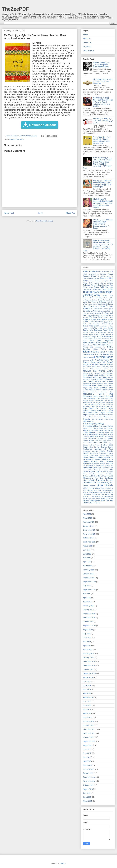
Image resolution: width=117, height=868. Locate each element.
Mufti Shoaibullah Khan (92, 398)
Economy (90, 315)
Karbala (106, 354)
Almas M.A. (88, 283)
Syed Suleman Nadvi (90, 470)
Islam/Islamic (91, 352)
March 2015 (88, 801)
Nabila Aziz (94, 409)
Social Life (110, 459)
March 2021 (88, 602)
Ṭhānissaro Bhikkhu (90, 476)
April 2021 (87, 598)
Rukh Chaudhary (89, 439)
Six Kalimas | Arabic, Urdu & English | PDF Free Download (103, 81)
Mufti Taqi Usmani (107, 398)
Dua (85, 315)
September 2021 (89, 590)
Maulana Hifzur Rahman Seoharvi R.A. (98, 369)
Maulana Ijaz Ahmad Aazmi (98, 371)
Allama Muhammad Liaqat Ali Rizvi (101, 281)
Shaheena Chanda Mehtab (94, 451)
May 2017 (87, 757)
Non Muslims (109, 415)
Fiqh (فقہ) (87, 324)
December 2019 (89, 661)
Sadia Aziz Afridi (100, 443)
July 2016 (87, 793)
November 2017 (89, 733)
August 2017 (88, 745)
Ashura (106, 285)
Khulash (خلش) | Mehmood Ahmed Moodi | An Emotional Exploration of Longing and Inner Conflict (103, 203)
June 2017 (87, 753)
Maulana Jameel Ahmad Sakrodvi (94, 373)
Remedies (86, 437)
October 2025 (88, 538)
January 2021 (88, 610)
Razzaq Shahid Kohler (91, 435)
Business (95, 300)
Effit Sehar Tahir (95, 317)
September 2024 (89, 582)
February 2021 (89, 606)
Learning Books (104, 357)
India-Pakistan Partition (100, 343)
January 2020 (88, 657)
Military (106, 386)
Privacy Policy (88, 51)
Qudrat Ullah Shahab (106, 430)
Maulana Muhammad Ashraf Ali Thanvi (98, 376)
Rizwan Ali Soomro (106, 437)
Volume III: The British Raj (103, 494)
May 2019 (87, 689)
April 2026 (87, 514)
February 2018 (89, 721)
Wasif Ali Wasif (107, 499)
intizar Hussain (98, 345)
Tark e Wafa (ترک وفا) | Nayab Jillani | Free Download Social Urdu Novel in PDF (102, 140)
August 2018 (88, 697)
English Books (90, 319)
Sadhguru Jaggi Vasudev (104, 441)
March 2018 (88, 717)
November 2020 (89, 618)
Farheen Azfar (94, 322)
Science (104, 447)
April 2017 (87, 761)
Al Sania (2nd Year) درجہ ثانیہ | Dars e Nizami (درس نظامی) (103, 121)
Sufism (102, 461)
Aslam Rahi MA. (101, 287)
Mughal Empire (88, 400)
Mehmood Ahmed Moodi (93, 385)
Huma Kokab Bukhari (105, 337)
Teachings (110, 474)
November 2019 (89, 665)
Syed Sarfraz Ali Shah (105, 468)
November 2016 (89, 781)
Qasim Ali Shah (93, 430)
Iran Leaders (95, 347)
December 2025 (89, 530)
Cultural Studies (92, 304)
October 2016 (88, 785)
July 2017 (87, 749)
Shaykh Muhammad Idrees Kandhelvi (98, 455)
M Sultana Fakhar (102, 360)
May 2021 (87, 594)
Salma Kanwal (94, 447)
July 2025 (87, 550)
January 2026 (88, 526)
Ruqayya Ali (102, 439)
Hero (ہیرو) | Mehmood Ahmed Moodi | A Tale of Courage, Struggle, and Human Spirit (102, 184)
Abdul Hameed (90, 272)
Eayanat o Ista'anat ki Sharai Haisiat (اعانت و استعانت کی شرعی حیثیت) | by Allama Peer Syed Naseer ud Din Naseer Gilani (98, 246)
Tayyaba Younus (96, 474)
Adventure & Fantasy (97, 274)
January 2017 (88, 773)
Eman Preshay (108, 317)
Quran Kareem (89, 432)
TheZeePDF (15, 9)
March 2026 (88, 518)
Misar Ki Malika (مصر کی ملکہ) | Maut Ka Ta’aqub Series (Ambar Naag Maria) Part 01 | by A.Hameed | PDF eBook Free (98, 163)
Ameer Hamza (100, 283)
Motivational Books (94, 394)
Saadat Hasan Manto (17, 139)
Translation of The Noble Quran (98, 483)
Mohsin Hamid (108, 390)
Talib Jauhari (101, 472)
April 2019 (87, 693)
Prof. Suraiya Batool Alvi (98, 428)
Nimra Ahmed (99, 415)
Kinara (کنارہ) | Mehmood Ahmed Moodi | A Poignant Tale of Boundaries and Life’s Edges (103, 224)
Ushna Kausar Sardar (92, 488)
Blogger (63, 863)
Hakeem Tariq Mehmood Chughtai (101, 332)
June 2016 (87, 797)
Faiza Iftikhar (102, 320)
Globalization (103, 326)
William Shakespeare (91, 501)
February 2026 (89, 522)
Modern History (95, 390)
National (86, 411)
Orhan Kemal (93, 417)
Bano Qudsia (108, 289)
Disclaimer (87, 47)
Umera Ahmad (89, 486)
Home (40, 213)
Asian (91, 287)
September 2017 (89, 741)
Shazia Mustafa (104, 457)
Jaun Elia (98, 354)
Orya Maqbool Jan (106, 417)
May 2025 (87, 558)
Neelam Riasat (94, 413)
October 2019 (88, 670)
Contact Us (87, 43)
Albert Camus (94, 278)
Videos (103, 488)
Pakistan (87, 419)
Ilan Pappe (94, 339)
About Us (87, 39)
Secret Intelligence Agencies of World (98, 448)
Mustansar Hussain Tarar (93, 407)
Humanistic (86, 339)
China (100, 300)
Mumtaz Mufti (95, 405)
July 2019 (87, 681)
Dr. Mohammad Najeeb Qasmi (102, 309)
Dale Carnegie (103, 304)
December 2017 (89, 729)
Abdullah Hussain (103, 272)
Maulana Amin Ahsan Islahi (105, 367)
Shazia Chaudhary (90, 457)
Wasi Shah (96, 499)
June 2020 (87, 638)
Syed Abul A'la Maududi (98, 464)
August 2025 (88, 546)
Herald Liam (93, 335)
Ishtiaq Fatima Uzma (103, 349)
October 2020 (88, 622)
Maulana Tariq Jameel (105, 383)
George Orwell (108, 324)
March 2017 (88, 765)
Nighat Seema (89, 415)
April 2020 (87, 646)
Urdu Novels (105, 485)
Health (85, 335)
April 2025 (87, 562)
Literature (86, 360)
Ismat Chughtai (107, 352)
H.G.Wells (93, 328)
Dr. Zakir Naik (107, 313)
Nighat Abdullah (107, 413)
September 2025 (89, 542)
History (102, 334)
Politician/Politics (91, 426)
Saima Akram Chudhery (98, 445)
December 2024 (89, 578)
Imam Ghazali (96, 341)
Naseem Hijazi (107, 409)
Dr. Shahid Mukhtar (94, 313)
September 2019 (89, 673)
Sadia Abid (87, 443)
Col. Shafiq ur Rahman (97, 302)
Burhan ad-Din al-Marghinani (93, 298)
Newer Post (9, 213)
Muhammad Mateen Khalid (97, 402)
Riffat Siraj (94, 436)
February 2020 (89, 654)
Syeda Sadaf (104, 470)
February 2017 (89, 769)
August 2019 (88, 677)
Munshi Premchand (107, 405)
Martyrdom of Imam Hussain (95, 365)
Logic (92, 360)
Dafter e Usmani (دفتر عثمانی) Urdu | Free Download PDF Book (101, 65)
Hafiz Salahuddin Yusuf (98, 330)
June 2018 (87, 705)
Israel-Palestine (88, 354)
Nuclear (85, 417)
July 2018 (87, 701)
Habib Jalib (103, 328)
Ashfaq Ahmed (97, 285)
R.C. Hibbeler (100, 432)
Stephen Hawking (90, 461)
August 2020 (88, 630)
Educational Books (101, 315)
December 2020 (89, 614)
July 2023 (87, 586)
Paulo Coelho (109, 419)
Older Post (71, 213)
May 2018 (87, 709)
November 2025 (89, 534)
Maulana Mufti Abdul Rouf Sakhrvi (98, 374)
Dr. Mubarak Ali (89, 311)
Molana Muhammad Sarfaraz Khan (98, 392)
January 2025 (88, 574)
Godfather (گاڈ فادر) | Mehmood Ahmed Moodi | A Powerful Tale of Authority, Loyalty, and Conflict (103, 102)
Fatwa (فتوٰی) (104, 322)
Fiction (111, 322)
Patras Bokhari (98, 419)
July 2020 (87, 634)
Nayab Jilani (96, 411)
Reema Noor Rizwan (106, 435)
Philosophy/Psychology (94, 424)
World (103, 501)
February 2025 (89, 570)
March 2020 (88, 650)
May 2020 (87, 642)
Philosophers (88, 421)
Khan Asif (90, 357)
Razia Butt (109, 432)
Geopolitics (97, 324)
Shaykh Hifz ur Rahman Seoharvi (101, 453)
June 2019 (87, 685)
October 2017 (88, 737)
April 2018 (87, 713)
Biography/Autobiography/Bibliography (98, 293)
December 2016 (89, 777)
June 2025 (87, 554)
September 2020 (89, 626)
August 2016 (88, 789)
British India (108, 295)
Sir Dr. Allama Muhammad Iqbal (98, 458)
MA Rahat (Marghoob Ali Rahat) (98, 361)
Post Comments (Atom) (44, 221)
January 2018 (88, 725)
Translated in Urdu (104, 480)
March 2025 (88, 566)
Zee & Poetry (95, 503)
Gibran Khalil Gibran (91, 326)
